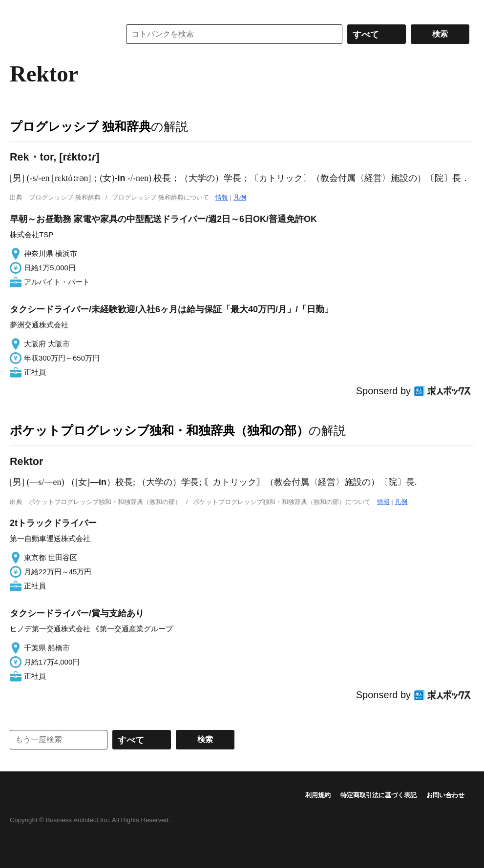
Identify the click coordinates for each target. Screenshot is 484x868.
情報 (222, 197)
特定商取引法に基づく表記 (379, 795)
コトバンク (58, 34)
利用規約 (318, 795)
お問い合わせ (445, 795)
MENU (20, 10)
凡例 (240, 197)
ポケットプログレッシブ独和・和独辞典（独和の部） (159, 430)
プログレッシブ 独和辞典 (80, 126)
